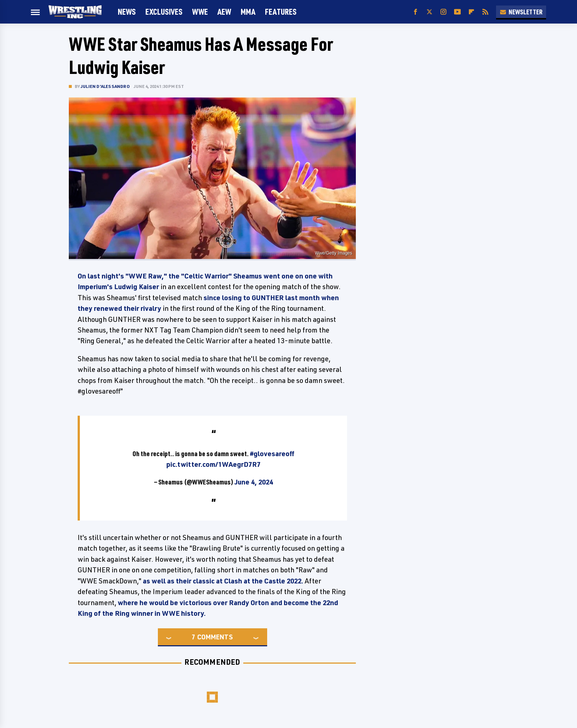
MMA (248, 12)
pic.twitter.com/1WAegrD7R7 (213, 464)
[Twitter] (429, 12)
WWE (200, 12)
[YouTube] (457, 12)
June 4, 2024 (254, 482)
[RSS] (485, 12)
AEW (224, 12)
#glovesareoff (272, 454)
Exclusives (164, 12)
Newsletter (521, 12)
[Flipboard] (471, 12)
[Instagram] (443, 12)
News (127, 12)
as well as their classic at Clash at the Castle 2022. (223, 581)
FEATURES (281, 12)
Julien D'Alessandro (105, 86)
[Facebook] (415, 12)
